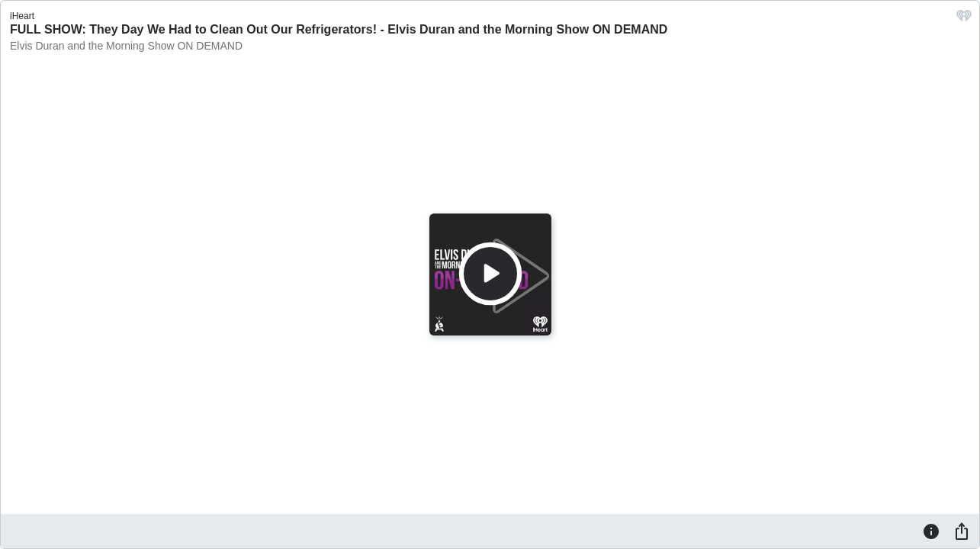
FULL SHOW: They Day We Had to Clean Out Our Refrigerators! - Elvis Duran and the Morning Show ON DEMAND (339, 29)
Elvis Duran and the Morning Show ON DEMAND (126, 46)
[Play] (490, 274)
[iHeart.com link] (964, 19)
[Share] (962, 531)
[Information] (931, 531)
